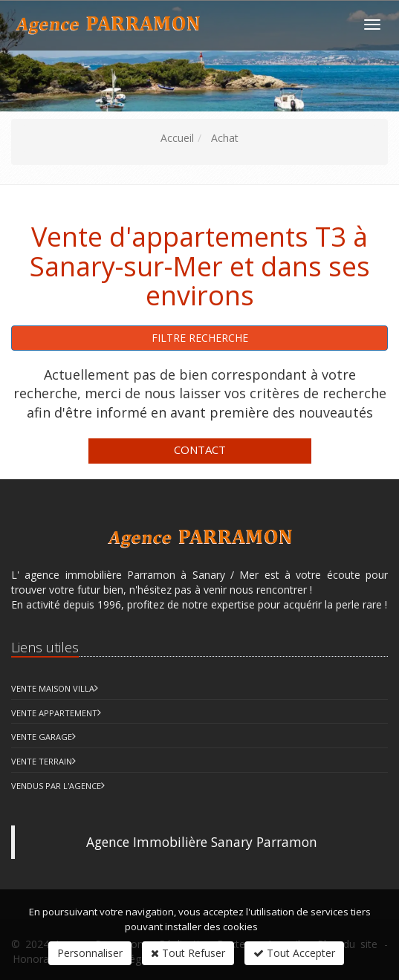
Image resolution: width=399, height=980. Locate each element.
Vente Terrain (42, 761)
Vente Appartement (54, 713)
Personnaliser (90, 953)
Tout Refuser (188, 953)
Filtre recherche (200, 338)
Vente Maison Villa (53, 688)
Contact (200, 450)
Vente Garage (42, 737)
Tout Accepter (294, 953)
